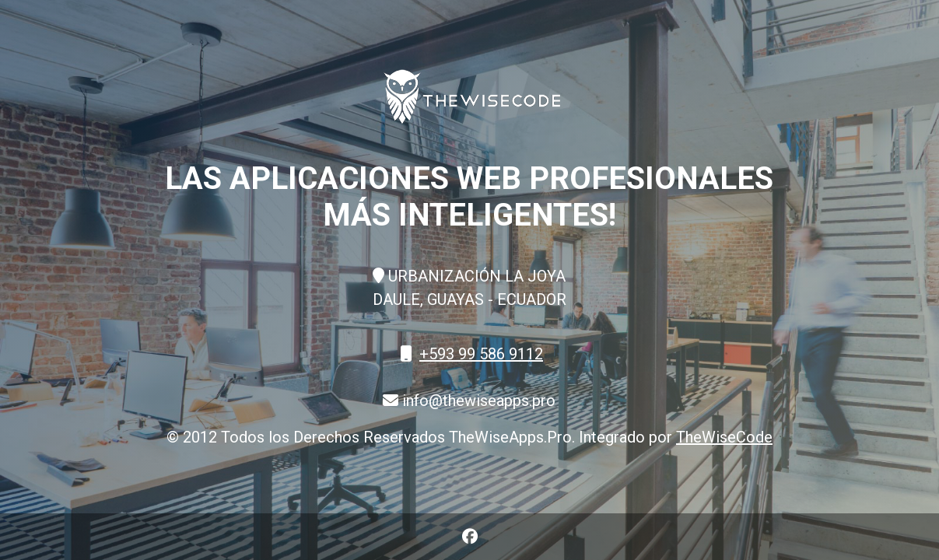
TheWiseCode (724, 437)
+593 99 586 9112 (481, 354)
